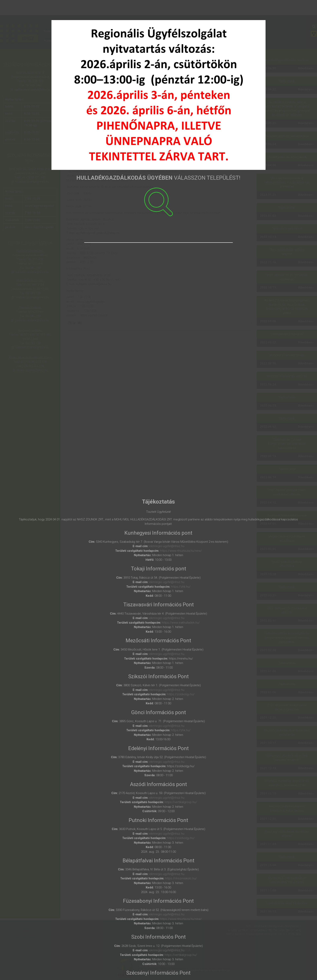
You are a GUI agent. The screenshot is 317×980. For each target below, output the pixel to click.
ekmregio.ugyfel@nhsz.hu (167, 546)
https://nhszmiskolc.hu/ (181, 878)
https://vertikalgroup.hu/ (181, 802)
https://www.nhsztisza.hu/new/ (181, 551)
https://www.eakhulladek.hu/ (181, 623)
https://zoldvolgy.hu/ (181, 694)
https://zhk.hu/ (181, 587)
